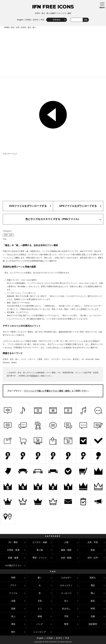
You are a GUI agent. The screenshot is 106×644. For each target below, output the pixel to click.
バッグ (40, 624)
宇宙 (66, 616)
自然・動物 (66, 558)
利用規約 (56, 20)
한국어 (35, 20)
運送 (13, 624)
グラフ (13, 585)
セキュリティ (66, 585)
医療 (13, 609)
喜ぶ (13, 616)
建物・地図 (66, 550)
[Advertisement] (53, 52)
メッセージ (66, 593)
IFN (37, 7)
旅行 (13, 632)
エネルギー (66, 578)
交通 (13, 601)
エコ (40, 609)
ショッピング (40, 632)
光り (66, 601)
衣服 (93, 616)
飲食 (93, 550)
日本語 (27, 20)
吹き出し (66, 609)
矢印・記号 (15, 27)
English (19, 20)
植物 (40, 616)
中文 (42, 20)
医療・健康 (13, 558)
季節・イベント (40, 558)
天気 (40, 601)
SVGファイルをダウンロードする (28, 206)
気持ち (93, 578)
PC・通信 (13, 542)
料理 (93, 609)
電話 (93, 585)
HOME (7, 27)
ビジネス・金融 (40, 542)
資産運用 (93, 624)
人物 (66, 542)
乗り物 (40, 550)
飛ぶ (93, 593)
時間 (13, 578)
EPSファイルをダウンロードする (78, 206)
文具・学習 (93, 542)
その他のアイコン (13, 565)
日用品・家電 (13, 550)
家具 (93, 601)
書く (40, 578)
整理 (66, 624)
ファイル (13, 593)
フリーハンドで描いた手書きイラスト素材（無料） (48, 391)
